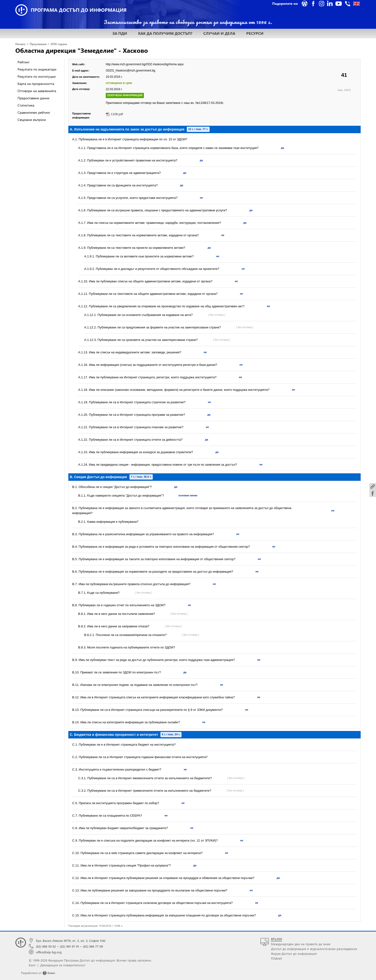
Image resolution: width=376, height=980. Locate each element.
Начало (20, 44)
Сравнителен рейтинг (34, 112)
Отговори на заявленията (37, 91)
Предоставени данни (33, 98)
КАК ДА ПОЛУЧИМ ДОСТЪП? (165, 33)
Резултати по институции (37, 76)
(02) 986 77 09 (93, 946)
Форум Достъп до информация (294, 953)
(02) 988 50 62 (46, 946)
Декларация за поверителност (63, 965)
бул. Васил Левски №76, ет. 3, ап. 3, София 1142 (71, 941)
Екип (32, 965)
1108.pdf (117, 114)
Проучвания (38, 44)
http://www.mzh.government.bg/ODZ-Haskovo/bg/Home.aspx (145, 64)
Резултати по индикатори (37, 69)
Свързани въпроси (32, 120)
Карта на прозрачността (36, 84)
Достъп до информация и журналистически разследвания (314, 949)
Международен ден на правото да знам (301, 944)
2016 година (59, 44)
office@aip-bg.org (49, 952)
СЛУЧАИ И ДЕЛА (219, 33)
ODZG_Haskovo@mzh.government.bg (130, 71)
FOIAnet (276, 958)
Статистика (26, 105)
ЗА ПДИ (120, 33)
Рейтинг (23, 62)
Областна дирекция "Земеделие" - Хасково (82, 50)
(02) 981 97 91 (69, 946)
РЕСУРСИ (255, 33)
